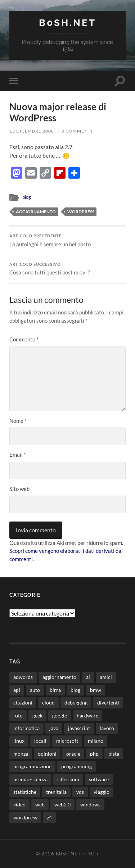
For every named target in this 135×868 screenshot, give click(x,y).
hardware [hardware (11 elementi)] (87, 715)
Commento (24, 339)
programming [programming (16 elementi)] (76, 766)
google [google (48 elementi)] (60, 715)
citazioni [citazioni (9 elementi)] (23, 703)
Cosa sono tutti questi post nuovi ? (67, 269)
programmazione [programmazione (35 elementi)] (32, 766)
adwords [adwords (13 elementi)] (23, 677)
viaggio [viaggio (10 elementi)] (102, 792)
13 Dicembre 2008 (32, 131)
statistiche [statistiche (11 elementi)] (25, 792)
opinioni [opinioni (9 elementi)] (47, 754)
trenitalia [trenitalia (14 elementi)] (56, 792)
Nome (18, 421)
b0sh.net (67, 23)
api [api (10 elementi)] (17, 690)
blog (27, 197)
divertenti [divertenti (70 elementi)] (108, 703)
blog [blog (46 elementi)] (75, 690)
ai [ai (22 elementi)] (88, 677)
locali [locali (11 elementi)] (40, 741)
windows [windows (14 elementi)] (90, 804)
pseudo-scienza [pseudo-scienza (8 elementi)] (30, 779)
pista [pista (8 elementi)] (114, 754)
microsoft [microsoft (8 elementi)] (67, 741)
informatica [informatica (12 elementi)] (26, 728)
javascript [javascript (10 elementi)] (79, 728)
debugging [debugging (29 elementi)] (76, 703)
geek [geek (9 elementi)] (37, 715)
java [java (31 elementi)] (54, 728)
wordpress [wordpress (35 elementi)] (25, 817)
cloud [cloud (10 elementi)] (48, 703)
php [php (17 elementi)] (94, 754)
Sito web (19, 489)
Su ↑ (93, 854)
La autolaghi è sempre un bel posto (67, 241)
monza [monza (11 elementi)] (21, 754)
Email (18, 455)
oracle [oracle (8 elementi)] (73, 754)
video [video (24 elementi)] (19, 804)
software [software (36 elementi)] (99, 779)
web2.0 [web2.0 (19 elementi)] (62, 804)
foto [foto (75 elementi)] (18, 715)
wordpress (81, 212)
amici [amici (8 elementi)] (106, 677)
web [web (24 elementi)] (40, 804)
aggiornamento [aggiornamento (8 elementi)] (59, 677)
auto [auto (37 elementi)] (35, 690)
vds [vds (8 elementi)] (80, 792)
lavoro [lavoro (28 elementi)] (107, 728)
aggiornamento (36, 212)
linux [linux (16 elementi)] (19, 741)
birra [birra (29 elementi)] (55, 690)
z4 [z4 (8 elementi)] (49, 817)
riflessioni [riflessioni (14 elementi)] (68, 779)
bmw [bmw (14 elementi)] (96, 690)
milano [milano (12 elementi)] (96, 741)
